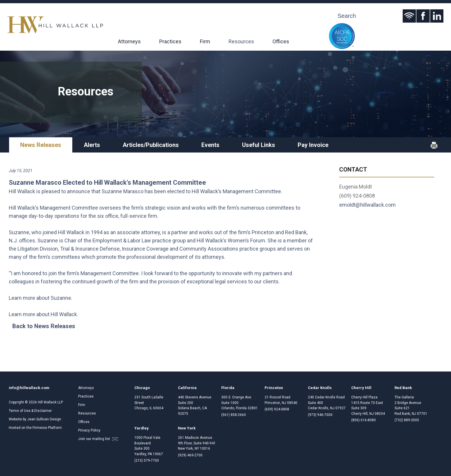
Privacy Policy (89, 430)
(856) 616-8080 (363, 420)
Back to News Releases (44, 326)
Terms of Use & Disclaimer (30, 411)
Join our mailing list (98, 439)
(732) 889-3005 (407, 420)
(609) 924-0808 (277, 409)
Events (210, 145)
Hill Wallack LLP (50, 402)
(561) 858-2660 (234, 415)
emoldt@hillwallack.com (367, 205)
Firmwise (40, 428)
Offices (281, 41)
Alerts (92, 145)
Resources (241, 41)
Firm (205, 41)
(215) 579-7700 (147, 460)
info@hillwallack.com (29, 388)
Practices (170, 41)
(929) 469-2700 (190, 455)
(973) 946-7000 (320, 415)
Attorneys (129, 41)
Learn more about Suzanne (40, 298)
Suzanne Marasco (122, 191)
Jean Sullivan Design (44, 419)
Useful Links (259, 145)
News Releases (41, 145)
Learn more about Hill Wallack (43, 314)
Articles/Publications (151, 145)
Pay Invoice (313, 145)
